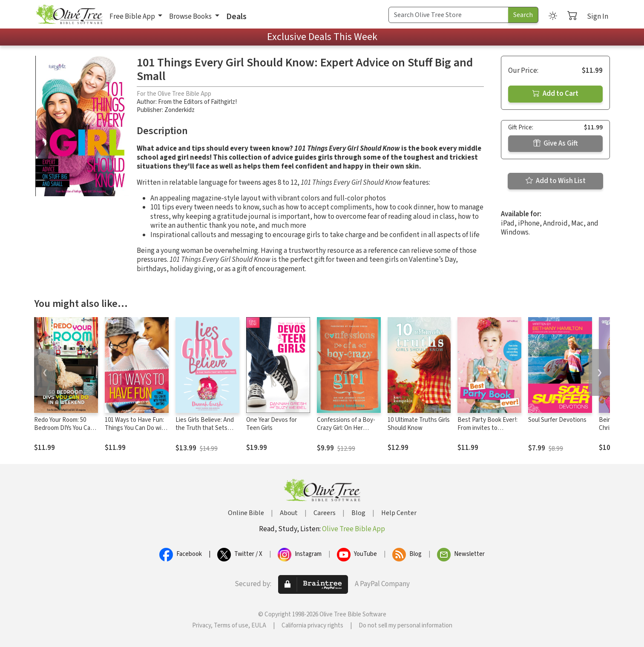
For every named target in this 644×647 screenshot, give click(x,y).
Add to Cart (555, 94)
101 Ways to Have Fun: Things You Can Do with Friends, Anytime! (136, 428)
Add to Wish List (556, 181)
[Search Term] (448, 15)
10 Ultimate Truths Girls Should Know (419, 424)
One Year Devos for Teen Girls (272, 424)
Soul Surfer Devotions (557, 420)
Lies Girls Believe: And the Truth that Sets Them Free (205, 428)
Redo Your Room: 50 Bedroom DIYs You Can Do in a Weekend (64, 428)
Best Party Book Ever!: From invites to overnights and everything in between (488, 432)
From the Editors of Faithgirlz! (197, 102)
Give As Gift (556, 143)
